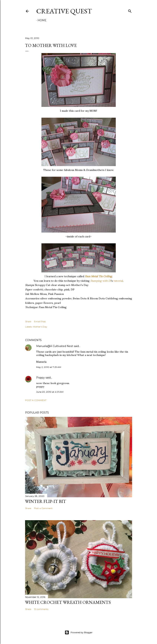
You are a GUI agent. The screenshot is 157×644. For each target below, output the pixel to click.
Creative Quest (64, 11)
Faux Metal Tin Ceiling (98, 276)
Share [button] (28, 321)
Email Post (40, 321)
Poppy (41, 378)
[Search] (130, 10)
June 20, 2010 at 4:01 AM (50, 392)
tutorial (118, 281)
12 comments (41, 609)
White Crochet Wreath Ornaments (68, 602)
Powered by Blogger (79, 632)
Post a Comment (36, 400)
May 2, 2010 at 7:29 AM (49, 367)
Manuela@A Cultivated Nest (55, 346)
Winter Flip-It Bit (46, 501)
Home (42, 20)
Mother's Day (40, 327)
